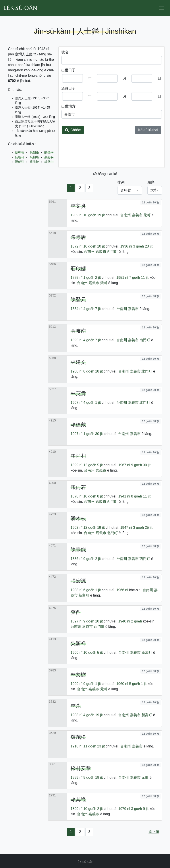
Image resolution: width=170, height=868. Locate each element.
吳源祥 (78, 643)
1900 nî (76, 371)
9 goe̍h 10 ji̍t (93, 621)
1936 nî (126, 246)
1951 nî (122, 278)
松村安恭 (81, 768)
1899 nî (76, 465)
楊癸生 (49, 162)
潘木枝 (78, 518)
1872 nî (76, 246)
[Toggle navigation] (161, 8)
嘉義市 (137, 215)
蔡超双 (49, 157)
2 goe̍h (136, 621)
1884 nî (76, 309)
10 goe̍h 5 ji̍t (93, 652)
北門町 (147, 371)
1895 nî (76, 340)
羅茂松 (78, 737)
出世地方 (68, 106)
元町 (147, 215)
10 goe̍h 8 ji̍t (93, 496)
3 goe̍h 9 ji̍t (140, 809)
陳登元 (78, 300)
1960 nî (122, 684)
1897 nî (76, 621)
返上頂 (154, 832)
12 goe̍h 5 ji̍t (93, 465)
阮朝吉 (20, 152)
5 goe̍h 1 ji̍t (138, 684)
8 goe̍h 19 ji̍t (93, 777)
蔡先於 (34, 162)
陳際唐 (78, 237)
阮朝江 (20, 162)
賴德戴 (78, 425)
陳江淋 (49, 152)
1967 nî (124, 465)
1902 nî (76, 528)
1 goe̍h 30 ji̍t (93, 434)
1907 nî (76, 403)
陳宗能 (78, 550)
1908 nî (76, 590)
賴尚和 (78, 456)
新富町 (84, 595)
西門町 (112, 252)
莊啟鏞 (78, 268)
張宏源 (78, 581)
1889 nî (76, 777)
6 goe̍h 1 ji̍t (92, 590)
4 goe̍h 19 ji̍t (93, 715)
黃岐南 (78, 331)
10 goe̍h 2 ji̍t (93, 809)
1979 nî (124, 809)
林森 (76, 706)
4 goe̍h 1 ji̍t (92, 403)
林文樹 (78, 675)
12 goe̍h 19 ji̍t (94, 528)
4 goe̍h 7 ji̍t (92, 309)
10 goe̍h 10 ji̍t (94, 246)
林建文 (78, 362)
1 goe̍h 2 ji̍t (92, 278)
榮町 (104, 283)
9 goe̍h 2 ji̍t (92, 559)
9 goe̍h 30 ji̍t (141, 465)
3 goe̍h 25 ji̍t (143, 528)
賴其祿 (78, 800)
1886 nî (76, 559)
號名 (65, 52)
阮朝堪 (34, 157)
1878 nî (76, 496)
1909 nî (76, 215)
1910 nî (76, 746)
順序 (151, 182)
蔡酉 (76, 612)
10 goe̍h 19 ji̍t (94, 215)
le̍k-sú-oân (85, 862)
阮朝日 (20, 157)
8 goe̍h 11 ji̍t (141, 496)
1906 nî (76, 652)
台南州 (126, 215)
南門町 (145, 340)
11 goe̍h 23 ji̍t (94, 746)
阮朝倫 (34, 152)
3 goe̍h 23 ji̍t (143, 246)
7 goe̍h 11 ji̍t (139, 278)
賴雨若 (78, 487)
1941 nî (124, 496)
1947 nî (126, 528)
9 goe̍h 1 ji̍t (92, 684)
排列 (121, 182)
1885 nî (76, 278)
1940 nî (124, 621)
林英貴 (78, 393)
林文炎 (78, 206)
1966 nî (122, 590)
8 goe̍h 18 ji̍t (93, 371)
